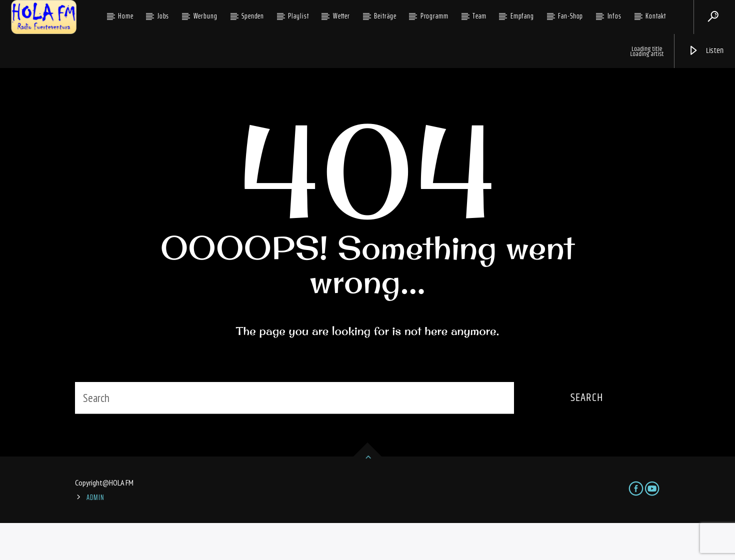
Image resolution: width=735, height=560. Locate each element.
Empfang (522, 16)
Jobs (163, 16)
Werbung (205, 16)
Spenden (253, 16)
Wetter (341, 16)
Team (479, 16)
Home (126, 16)
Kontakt (655, 16)
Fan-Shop (570, 16)
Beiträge (385, 16)
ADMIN (95, 534)
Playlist (298, 16)
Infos (615, 16)
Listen (706, 51)
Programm (434, 16)
